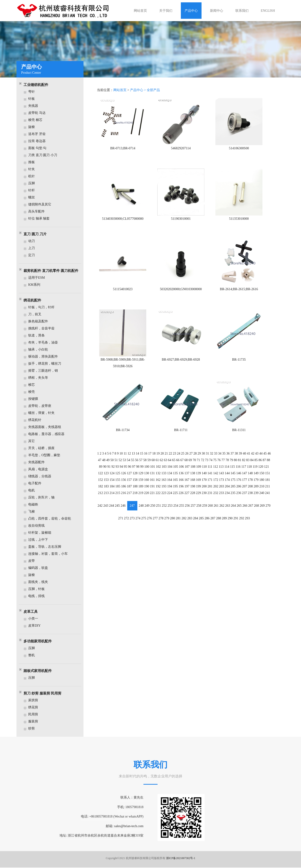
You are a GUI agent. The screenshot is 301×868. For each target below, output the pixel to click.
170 (204, 477)
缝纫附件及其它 (42, 204)
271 (122, 515)
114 (226, 464)
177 (244, 477)
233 (221, 490)
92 (114, 464)
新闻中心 (217, 11)
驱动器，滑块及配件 (45, 357)
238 (249, 490)
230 (204, 490)
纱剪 (33, 728)
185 (119, 484)
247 (133, 503)
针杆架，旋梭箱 (42, 533)
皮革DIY (36, 626)
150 (261, 471)
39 (239, 451)
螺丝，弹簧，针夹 (43, 413)
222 (159, 490)
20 (162, 451)
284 (195, 515)
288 (218, 515)
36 (227, 451)
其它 (33, 441)
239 (255, 490)
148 (249, 471)
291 (235, 515)
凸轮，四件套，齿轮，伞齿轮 (51, 519)
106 (181, 464)
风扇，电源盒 (40, 469)
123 (108, 471)
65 (174, 458)
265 (238, 503)
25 (183, 451)
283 (190, 515)
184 (113, 484)
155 (119, 477)
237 (244, 490)
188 (136, 484)
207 (244, 484)
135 (176, 471)
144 (227, 471)
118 (248, 464)
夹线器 (35, 106)
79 (231, 458)
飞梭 (33, 511)
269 (261, 503)
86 (259, 458)
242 (101, 503)
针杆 (33, 190)
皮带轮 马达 (39, 113)
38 (235, 451)
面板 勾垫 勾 (39, 148)
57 (142, 458)
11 (126, 451)
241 (266, 490)
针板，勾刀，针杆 (43, 307)
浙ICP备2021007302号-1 (181, 859)
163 (164, 477)
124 (113, 471)
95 (126, 464)
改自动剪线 (38, 526)
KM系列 (36, 285)
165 (176, 477)
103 (164, 464)
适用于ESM (38, 278)
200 (204, 484)
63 (166, 458)
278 (161, 515)
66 (178, 458)
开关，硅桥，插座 (43, 448)
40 (244, 451)
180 (261, 477)
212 (102, 490)
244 (113, 503)
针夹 (33, 169)
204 (227, 484)
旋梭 (33, 127)
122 (102, 471)
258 (199, 503)
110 (204, 464)
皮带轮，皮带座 (42, 406)
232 (215, 490)
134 (170, 471)
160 (147, 477)
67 (182, 458)
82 (243, 458)
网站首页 (140, 11)
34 (219, 451)
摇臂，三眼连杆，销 (45, 371)
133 (164, 471)
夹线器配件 (38, 462)
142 (215, 471)
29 (199, 451)
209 (255, 484)
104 (170, 464)
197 (187, 484)
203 (221, 484)
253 (170, 503)
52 (121, 458)
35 (223, 451)
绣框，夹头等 (40, 378)
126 (125, 471)
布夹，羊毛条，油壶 (45, 342)
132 (159, 471)
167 (187, 477)
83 (247, 458)
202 (215, 484)
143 (221, 471)
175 (232, 477)
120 (259, 464)
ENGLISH (268, 11)
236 (238, 490)
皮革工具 (32, 612)
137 (187, 471)
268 (255, 503)
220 (147, 490)
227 (187, 490)
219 (141, 490)
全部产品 (154, 93)
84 (251, 458)
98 (139, 464)
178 (249, 477)
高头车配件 (38, 211)
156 (125, 477)
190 (147, 484)
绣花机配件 (34, 300)
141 (210, 471)
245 (118, 503)
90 (106, 464)
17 (150, 451)
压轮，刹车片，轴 (43, 497)
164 (170, 477)
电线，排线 (38, 596)
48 (105, 458)
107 (187, 464)
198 (193, 484)
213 (108, 490)
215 (119, 490)
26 (187, 451)
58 (146, 458)
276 (150, 515)
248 (142, 503)
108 (193, 464)
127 (130, 471)
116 (237, 464)
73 (206, 458)
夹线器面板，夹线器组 (47, 427)
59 (150, 458)
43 (256, 451)
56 (138, 458)
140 (204, 471)
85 (255, 458)
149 (255, 471)
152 (102, 477)
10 (122, 451)
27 (191, 451)
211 (266, 484)
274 (139, 515)
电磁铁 (35, 504)
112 (215, 464)
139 (198, 471)
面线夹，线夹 (40, 582)
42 (252, 451)
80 (235, 458)
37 (231, 451)
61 (158, 458)
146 (238, 471)
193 (164, 484)
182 (102, 484)
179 (255, 477)
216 (125, 490)
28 (195, 451)
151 (266, 471)
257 (193, 503)
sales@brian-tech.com (129, 826)
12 (130, 451)
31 (207, 451)
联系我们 (242, 11)
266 (244, 503)
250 (153, 503)
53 (125, 458)
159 (141, 477)
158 (136, 477)
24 (179, 451)
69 (190, 458)
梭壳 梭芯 (37, 120)
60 (154, 458)
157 (130, 477)
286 (207, 515)
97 (135, 464)
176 (238, 477)
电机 (33, 490)
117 (243, 464)
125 (119, 471)
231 (210, 490)
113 (221, 464)
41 (248, 451)
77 (222, 458)
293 (246, 515)
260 (210, 503)
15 (142, 451)
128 (136, 471)
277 (156, 515)
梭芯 (33, 385)
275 (144, 515)
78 (226, 458)
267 (250, 503)
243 (107, 503)
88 (267, 458)
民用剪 (35, 714)
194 (170, 484)
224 (170, 490)
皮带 (33, 561)
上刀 (33, 248)
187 (130, 484)
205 (232, 484)
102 (159, 464)
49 (109, 458)
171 (210, 477)
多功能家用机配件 (40, 641)
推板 (33, 162)
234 (227, 490)
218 (136, 490)
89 (102, 464)
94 (122, 464)
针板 (33, 99)
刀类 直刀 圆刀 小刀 (44, 155)
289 (224, 515)
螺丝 (33, 197)
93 (118, 464)
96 (131, 464)
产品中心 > (139, 93)
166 (181, 477)
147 (244, 471)
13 (134, 451)
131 (153, 471)
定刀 (33, 255)
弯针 (33, 92)
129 (141, 471)
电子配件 (37, 483)
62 (162, 458)
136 (181, 471)
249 (148, 503)
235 (232, 490)
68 (186, 458)
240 (261, 490)
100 (147, 464)
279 (167, 515)
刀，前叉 (37, 314)
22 (171, 451)
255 (182, 503)
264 (233, 503)
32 (211, 451)
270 (267, 503)
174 (227, 477)
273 (133, 515)
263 (227, 503)
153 (108, 477)
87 (263, 458)
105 (176, 464)
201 (210, 484)
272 (127, 515)
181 (266, 477)
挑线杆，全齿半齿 (43, 328)
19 (158, 451)
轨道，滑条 (38, 335)
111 (210, 464)
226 (181, 490)
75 (214, 458)
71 (198, 458)
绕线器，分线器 (42, 476)
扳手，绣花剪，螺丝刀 (47, 364)
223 (164, 490)
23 (175, 451)
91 (110, 464)
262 (221, 503)
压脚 (33, 183)
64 (170, 458)
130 (147, 471)
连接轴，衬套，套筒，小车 (50, 554)
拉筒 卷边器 (39, 141)
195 (176, 484)
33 (215, 451)
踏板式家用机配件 (40, 671)
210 (261, 484)
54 (129, 458)
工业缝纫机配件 (38, 85)
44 (260, 451)
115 (232, 464)
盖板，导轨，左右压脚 (47, 547)
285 (201, 515)
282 (184, 515)
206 (238, 484)
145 (232, 471)
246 (124, 503)
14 (138, 451)
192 (159, 484)
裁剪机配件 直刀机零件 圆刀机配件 (53, 271)
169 (198, 477)
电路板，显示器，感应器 (48, 434)
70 (194, 458)
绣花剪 (35, 707)
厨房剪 (35, 700)
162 (159, 477)
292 (241, 515)
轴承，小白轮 (40, 349)
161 (153, 477)
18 (154, 451)
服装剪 (35, 721)
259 (204, 503)
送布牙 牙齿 (39, 134)
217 (130, 490)
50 (113, 458)
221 (153, 490)
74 (210, 458)
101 (153, 464)
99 (143, 464)
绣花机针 (37, 420)
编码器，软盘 (40, 568)
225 (176, 490)
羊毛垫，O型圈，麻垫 (46, 455)
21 (166, 451)
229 (198, 490)
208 (249, 484)
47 (101, 458)
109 (199, 464)
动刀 (33, 241)
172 (215, 477)
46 (268, 451)
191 (153, 484)
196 (181, 484)
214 (113, 490)
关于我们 (166, 11)
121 (265, 464)
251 (159, 503)
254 (176, 503)
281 (178, 515)
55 (133, 458)
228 (192, 490)
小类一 (35, 619)
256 (187, 503)
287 (212, 515)
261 (216, 503)
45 (264, 451)
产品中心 (191, 11)
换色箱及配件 (40, 321)
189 (142, 484)
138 (192, 471)
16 (146, 451)
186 (125, 484)
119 (254, 464)
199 (198, 484)
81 (239, 458)
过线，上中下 (40, 540)
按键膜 (35, 399)
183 (108, 484)
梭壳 (33, 392)
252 (164, 503)
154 (113, 477)
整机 (33, 655)
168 (192, 477)
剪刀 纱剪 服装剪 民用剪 (44, 693)
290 (229, 515)
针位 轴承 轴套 (41, 218)
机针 (33, 176)
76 (218, 458)
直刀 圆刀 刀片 (37, 234)
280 (173, 515)
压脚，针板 (38, 589)
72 (202, 458)
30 (203, 451)
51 (117, 458)
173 (221, 477)
